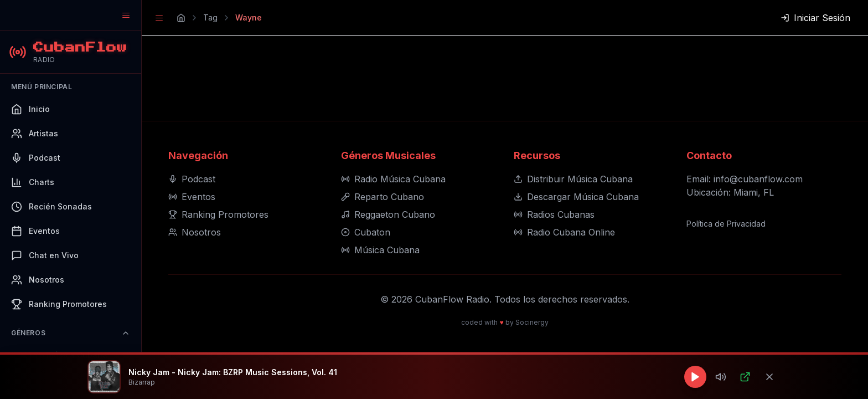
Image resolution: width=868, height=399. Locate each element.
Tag (210, 17)
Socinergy (532, 322)
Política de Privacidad (726, 224)
